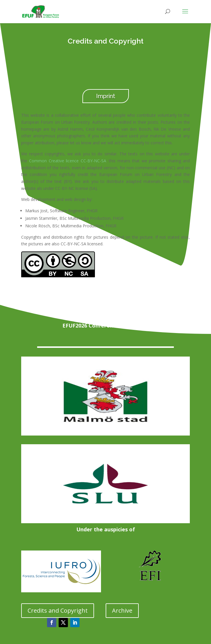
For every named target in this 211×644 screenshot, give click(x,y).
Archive (122, 610)
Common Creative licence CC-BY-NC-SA (68, 161)
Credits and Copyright (58, 610)
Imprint (106, 96)
